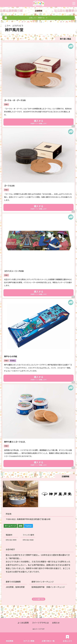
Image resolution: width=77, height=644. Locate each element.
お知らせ (56, 623)
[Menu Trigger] (74, 3)
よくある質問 (23, 623)
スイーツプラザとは (40, 623)
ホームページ (10, 526)
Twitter (28, 526)
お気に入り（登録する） (38, 18)
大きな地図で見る (39, 599)
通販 (21, 526)
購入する (38, 122)
